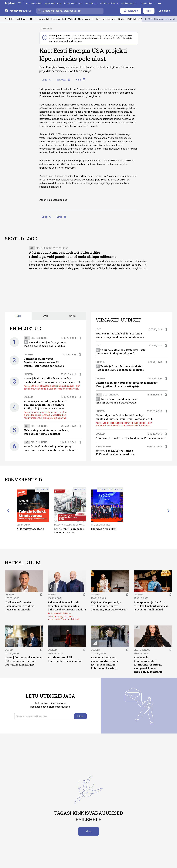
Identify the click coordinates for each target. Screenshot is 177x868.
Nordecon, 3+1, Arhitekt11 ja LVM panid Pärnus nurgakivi (131, 438)
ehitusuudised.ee (34, 3)
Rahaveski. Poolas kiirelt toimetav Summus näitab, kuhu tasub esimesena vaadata (67, 606)
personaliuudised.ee (109, 3)
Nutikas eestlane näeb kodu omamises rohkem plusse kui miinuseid (20, 606)
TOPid (32, 19)
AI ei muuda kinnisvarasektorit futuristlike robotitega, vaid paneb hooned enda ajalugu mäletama (73, 254)
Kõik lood (21, 19)
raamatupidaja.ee (147, 3)
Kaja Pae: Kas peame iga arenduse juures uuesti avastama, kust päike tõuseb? (109, 606)
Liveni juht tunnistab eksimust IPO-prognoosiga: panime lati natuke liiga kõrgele (24, 661)
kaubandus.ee (91, 3)
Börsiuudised (103, 446)
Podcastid (43, 19)
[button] (44, 716)
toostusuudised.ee (53, 3)
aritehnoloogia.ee (129, 3)
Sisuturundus (86, 19)
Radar (122, 19)
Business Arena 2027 (104, 529)
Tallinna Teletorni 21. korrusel (72, 525)
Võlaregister (109, 19)
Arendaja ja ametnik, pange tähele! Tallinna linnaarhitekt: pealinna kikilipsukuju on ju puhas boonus (45, 405)
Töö (98, 19)
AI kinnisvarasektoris (30, 529)
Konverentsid (58, 19)
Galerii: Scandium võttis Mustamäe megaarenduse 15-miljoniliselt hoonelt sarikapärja (44, 362)
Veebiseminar (24, 525)
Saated (52, 595)
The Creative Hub (101, 525)
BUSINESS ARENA (138, 19)
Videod (72, 19)
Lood (99, 329)
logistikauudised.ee (73, 3)
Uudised (28, 354)
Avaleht (9, 19)
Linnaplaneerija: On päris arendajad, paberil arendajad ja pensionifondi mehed (151, 606)
